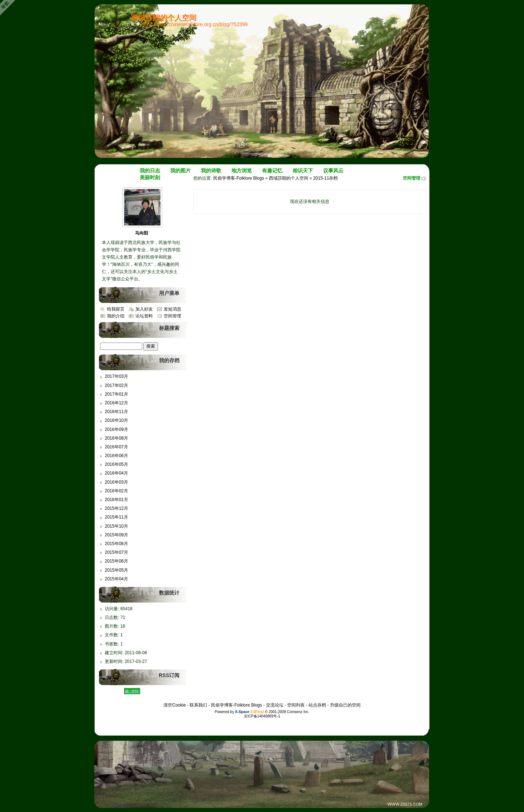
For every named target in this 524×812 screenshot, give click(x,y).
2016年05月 (116, 464)
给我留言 (116, 309)
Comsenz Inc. (298, 712)
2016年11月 (116, 412)
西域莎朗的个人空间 (289, 178)
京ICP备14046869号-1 (262, 716)
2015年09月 (116, 535)
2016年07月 (116, 447)
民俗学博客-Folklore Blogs (239, 178)
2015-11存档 (325, 178)
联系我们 (198, 705)
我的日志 (150, 171)
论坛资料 (144, 316)
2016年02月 (116, 491)
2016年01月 (116, 500)
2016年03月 (116, 482)
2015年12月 (116, 508)
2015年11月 (116, 517)
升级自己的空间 (345, 705)
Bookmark (139, 24)
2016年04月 (116, 473)
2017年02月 (116, 385)
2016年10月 (116, 420)
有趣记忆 (272, 171)
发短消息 (172, 309)
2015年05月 (116, 570)
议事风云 (333, 171)
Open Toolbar (9, 8)
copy (134, 24)
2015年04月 (116, 579)
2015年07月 (116, 552)
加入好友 (144, 309)
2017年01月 (116, 394)
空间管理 (412, 178)
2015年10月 (116, 526)
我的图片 (180, 171)
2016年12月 (116, 403)
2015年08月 (116, 544)
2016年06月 (116, 456)
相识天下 (303, 171)
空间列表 (296, 705)
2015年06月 (116, 561)
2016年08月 (116, 438)
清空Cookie (174, 705)
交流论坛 (275, 705)
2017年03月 (116, 376)
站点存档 (317, 705)
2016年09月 (116, 429)
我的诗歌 (211, 171)
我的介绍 (116, 316)
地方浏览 (242, 171)
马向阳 (142, 233)
